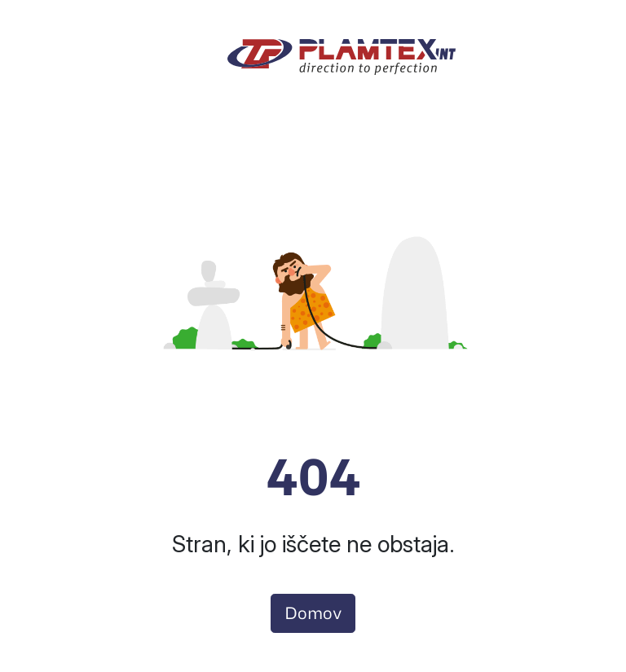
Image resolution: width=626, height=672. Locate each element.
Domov (313, 613)
